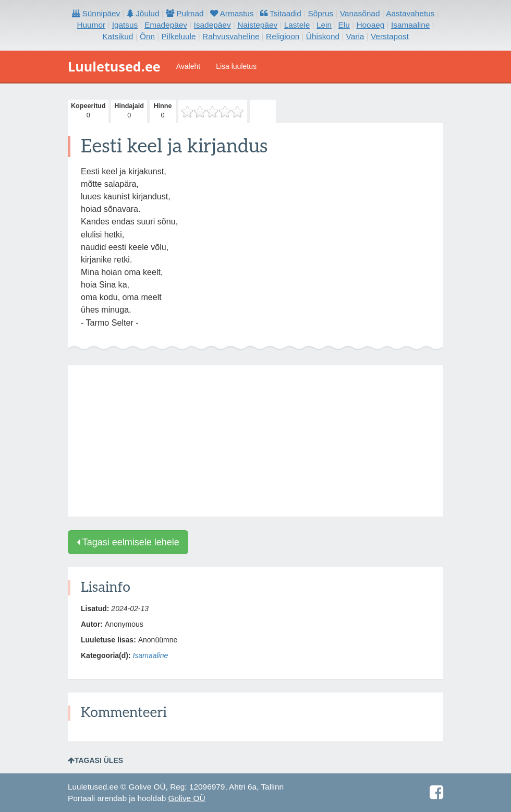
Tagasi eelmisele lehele (128, 542)
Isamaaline (151, 655)
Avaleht (188, 66)
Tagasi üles (95, 760)
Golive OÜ (187, 798)
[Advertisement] (256, 441)
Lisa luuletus (236, 66)
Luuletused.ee (114, 66)
